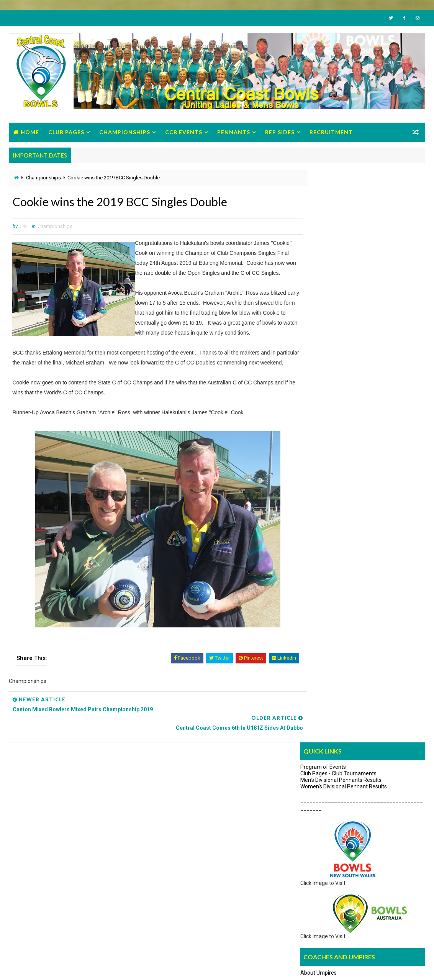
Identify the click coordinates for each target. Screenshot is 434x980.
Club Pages (66, 133)
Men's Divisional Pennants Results (341, 209)
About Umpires (319, 402)
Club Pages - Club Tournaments (338, 203)
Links (363, 444)
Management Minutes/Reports (56, 845)
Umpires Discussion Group (332, 424)
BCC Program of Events (47, 834)
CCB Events (184, 133)
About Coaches (319, 414)
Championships (125, 133)
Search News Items (321, 445)
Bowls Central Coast (71, 966)
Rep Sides (280, 133)
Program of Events (323, 197)
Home (30, 133)
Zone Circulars (36, 879)
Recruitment (331, 133)
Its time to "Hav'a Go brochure (328, 845)
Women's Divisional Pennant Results (344, 216)
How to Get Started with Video (329, 834)
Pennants (234, 133)
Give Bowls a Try (312, 823)
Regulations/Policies (43, 868)
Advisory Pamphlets (317, 868)
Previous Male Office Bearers (53, 913)
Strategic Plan (35, 890)
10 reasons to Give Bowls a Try (329, 857)
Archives (405, 444)
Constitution (33, 857)
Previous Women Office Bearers (57, 924)
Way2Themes (25, 966)
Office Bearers (36, 823)
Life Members (35, 902)
